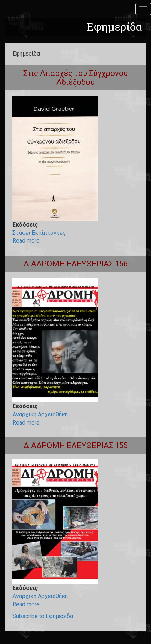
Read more (26, 241)
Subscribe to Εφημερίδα (43, 616)
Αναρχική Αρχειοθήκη (40, 414)
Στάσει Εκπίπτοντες (39, 233)
